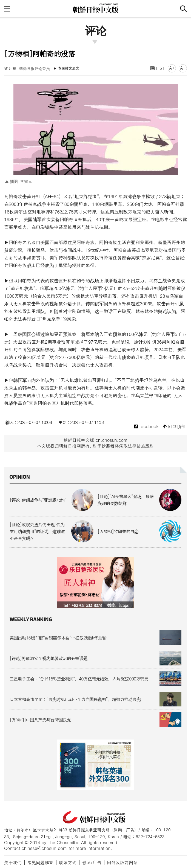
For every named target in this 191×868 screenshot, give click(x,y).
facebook (146, 427)
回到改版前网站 (122, 862)
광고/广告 (92, 862)
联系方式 (68, 862)
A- (183, 68)
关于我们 (13, 862)
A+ (172, 68)
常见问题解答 (40, 862)
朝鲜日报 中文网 (96, 8)
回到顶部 (174, 427)
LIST (158, 68)
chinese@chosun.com (44, 848)
